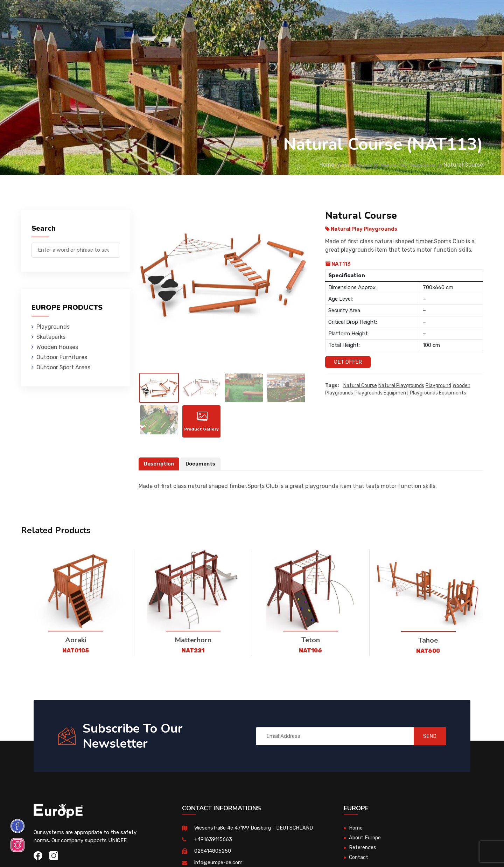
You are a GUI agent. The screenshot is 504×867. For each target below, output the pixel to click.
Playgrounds (99, 16)
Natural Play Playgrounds (401, 165)
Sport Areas (291, 16)
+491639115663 (213, 845)
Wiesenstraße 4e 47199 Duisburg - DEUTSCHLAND (256, 833)
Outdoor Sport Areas (63, 367)
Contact (365, 16)
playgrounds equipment (381, 393)
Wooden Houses (184, 16)
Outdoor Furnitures (239, 16)
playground (438, 386)
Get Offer (348, 362)
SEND (425, 741)
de (461, 17)
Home (303, 165)
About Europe (366, 843)
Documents (202, 469)
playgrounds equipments (438, 393)
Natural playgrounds (401, 386)
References (331, 16)
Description (160, 469)
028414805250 (213, 856)
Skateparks (140, 16)
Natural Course (360, 386)
